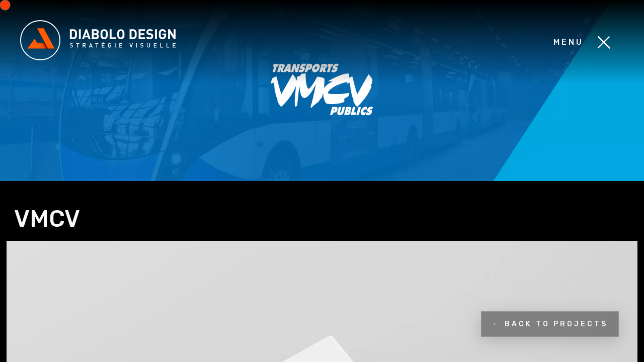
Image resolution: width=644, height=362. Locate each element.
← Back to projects (550, 324)
